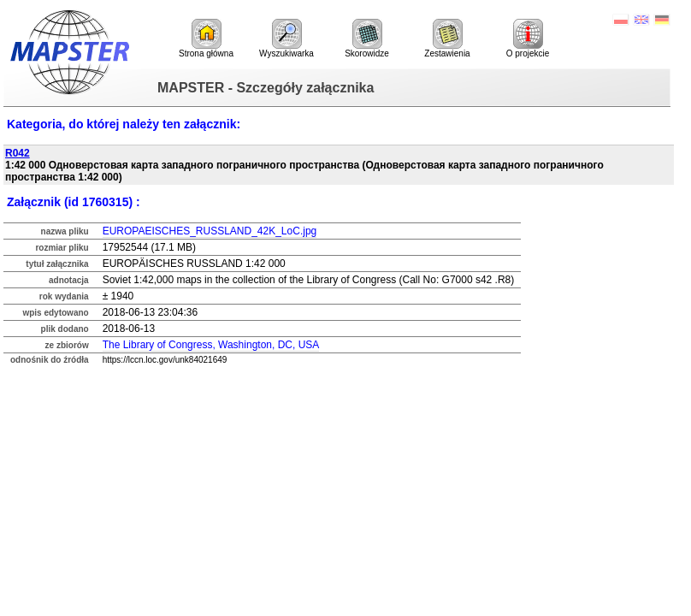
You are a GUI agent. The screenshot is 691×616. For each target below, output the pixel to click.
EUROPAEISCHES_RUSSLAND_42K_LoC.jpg (210, 231)
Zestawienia (447, 38)
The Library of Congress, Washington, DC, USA (211, 345)
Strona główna (206, 38)
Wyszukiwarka (286, 38)
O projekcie (528, 38)
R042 (18, 153)
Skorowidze (367, 38)
